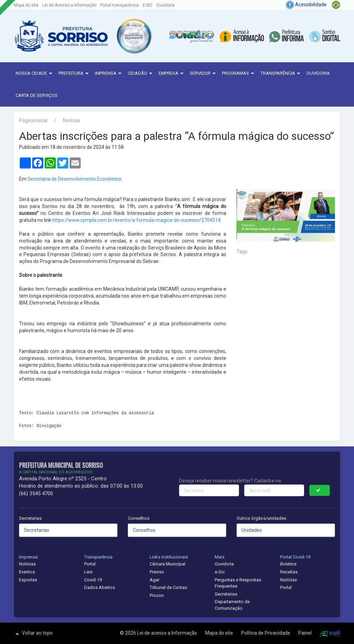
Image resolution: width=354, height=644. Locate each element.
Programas (239, 74)
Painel (306, 633)
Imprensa (109, 74)
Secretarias (30, 518)
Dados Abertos (100, 587)
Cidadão (141, 74)
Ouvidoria (165, 5)
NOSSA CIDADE (35, 74)
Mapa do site (26, 5)
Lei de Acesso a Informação (69, 5)
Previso (157, 572)
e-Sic (220, 572)
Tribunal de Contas (168, 587)
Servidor (204, 74)
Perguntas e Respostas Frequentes (238, 583)
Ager (154, 580)
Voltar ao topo (33, 634)
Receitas (289, 572)
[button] (134, 36)
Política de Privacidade (266, 633)
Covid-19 (93, 580)
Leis (88, 572)
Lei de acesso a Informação (168, 633)
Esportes (28, 580)
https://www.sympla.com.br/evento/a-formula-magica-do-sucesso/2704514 (136, 220)
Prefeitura (74, 74)
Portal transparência (120, 5)
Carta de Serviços (37, 95)
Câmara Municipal (167, 564)
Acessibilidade (306, 4)
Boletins (288, 564)
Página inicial (33, 120)
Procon (157, 595)
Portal (90, 564)
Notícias (72, 120)
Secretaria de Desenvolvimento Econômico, (75, 179)
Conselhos (139, 518)
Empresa (172, 74)
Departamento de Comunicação (232, 605)
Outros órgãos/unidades (261, 518)
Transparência (281, 74)
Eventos (27, 572)
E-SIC (148, 5)
